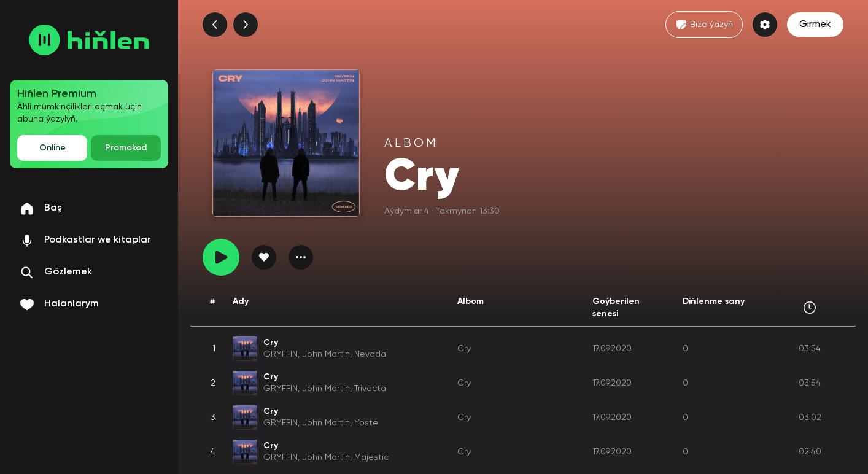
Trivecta (370, 389)
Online (52, 148)
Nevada (370, 354)
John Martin (326, 354)
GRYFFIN (281, 354)
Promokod (126, 148)
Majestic (371, 457)
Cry (464, 349)
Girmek (815, 25)
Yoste (366, 423)
